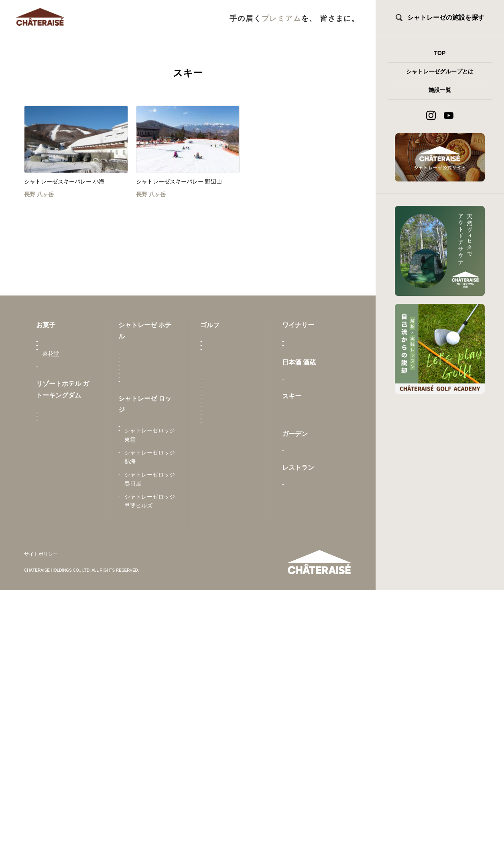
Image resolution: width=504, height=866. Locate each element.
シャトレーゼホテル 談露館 (150, 485)
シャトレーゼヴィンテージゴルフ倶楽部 (232, 447)
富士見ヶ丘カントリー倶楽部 (232, 676)
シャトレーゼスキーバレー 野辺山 (313, 511)
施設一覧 (440, 90)
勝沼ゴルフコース (229, 416)
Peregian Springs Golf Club (228, 698)
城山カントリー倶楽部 (232, 610)
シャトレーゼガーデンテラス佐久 (313, 563)
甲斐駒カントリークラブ (232, 364)
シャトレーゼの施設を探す (446, 17)
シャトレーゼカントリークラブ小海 (232, 491)
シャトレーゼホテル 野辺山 (150, 507)
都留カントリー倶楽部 (232, 632)
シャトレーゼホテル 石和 (150, 397)
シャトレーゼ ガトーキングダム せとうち (65, 484)
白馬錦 (297, 442)
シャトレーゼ (59, 359)
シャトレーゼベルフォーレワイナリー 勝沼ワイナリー (313, 368)
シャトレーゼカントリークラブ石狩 (232, 469)
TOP (440, 53)
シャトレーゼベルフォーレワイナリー (313, 395)
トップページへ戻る (188, 240)
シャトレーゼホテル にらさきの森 (150, 463)
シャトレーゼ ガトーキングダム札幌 (65, 532)
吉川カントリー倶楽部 (232, 742)
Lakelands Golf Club (232, 781)
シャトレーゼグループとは (440, 71)
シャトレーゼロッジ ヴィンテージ (150, 593)
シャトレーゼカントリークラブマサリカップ (232, 561)
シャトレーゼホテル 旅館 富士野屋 (150, 530)
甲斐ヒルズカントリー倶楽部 (232, 386)
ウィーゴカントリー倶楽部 (232, 764)
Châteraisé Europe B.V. (66, 416)
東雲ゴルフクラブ (229, 430)
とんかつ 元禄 (306, 610)
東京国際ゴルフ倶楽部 (232, 654)
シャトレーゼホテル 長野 (150, 442)
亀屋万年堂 (56, 385)
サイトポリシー (41, 830)
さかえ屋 (53, 373)
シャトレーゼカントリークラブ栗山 (232, 513)
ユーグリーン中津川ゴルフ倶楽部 (232, 720)
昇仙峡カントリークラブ (232, 588)
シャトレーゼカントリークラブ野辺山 (232, 535)
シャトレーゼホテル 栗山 (150, 420)
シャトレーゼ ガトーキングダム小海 (65, 510)
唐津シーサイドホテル (150, 375)
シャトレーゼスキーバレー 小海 (313, 489)
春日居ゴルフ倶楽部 (232, 403)
